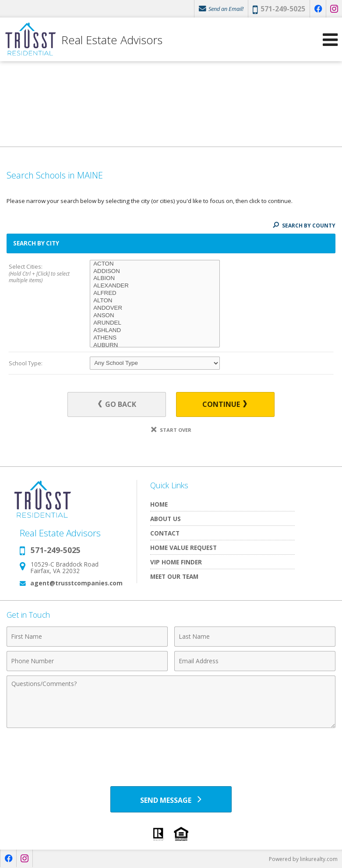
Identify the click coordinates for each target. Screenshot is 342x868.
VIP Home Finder (176, 562)
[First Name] (87, 637)
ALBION (155, 278)
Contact (165, 533)
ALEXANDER (155, 286)
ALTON (155, 301)
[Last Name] (255, 637)
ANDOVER (155, 308)
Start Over (171, 430)
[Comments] (171, 702)
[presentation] (171, 754)
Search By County (304, 226)
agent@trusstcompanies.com (76, 583)
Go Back (117, 404)
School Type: (26, 363)
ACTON (155, 264)
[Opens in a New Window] (318, 9)
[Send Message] (171, 799)
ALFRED (155, 293)
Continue (225, 404)
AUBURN (155, 345)
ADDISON (155, 271)
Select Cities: (41, 274)
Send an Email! (221, 9)
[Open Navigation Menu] (330, 40)
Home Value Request (183, 548)
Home (159, 504)
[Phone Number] (87, 661)
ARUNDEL (155, 323)
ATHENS (155, 338)
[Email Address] (255, 661)
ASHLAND (155, 331)
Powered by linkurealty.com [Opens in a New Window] (303, 859)
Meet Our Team (174, 576)
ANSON (155, 316)
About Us (166, 519)
